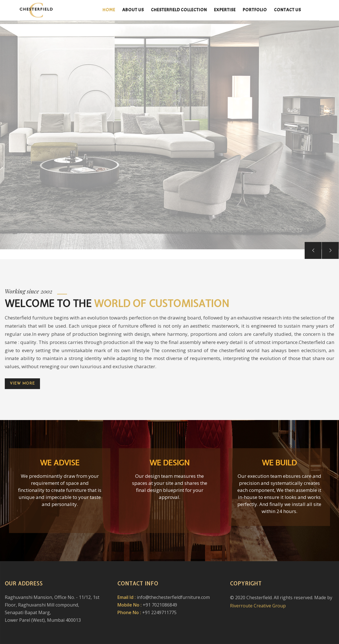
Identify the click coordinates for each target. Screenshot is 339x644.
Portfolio (255, 10)
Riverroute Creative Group (258, 606)
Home (109, 10)
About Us (133, 10)
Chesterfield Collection (179, 10)
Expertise (225, 10)
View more (22, 384)
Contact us (287, 10)
